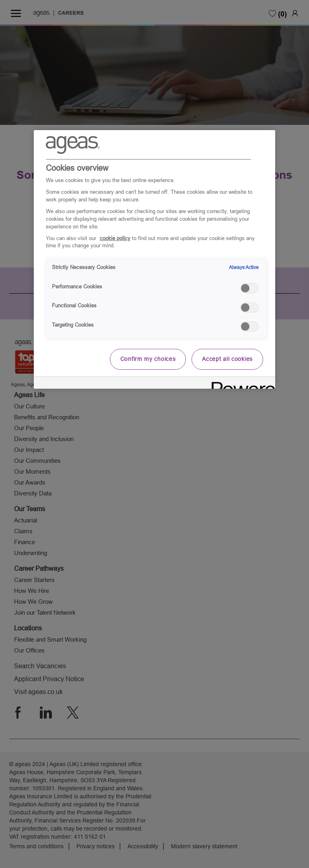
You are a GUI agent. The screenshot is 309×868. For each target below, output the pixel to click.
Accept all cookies (227, 359)
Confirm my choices (148, 359)
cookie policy (115, 238)
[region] (154, 259)
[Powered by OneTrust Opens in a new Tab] (241, 384)
